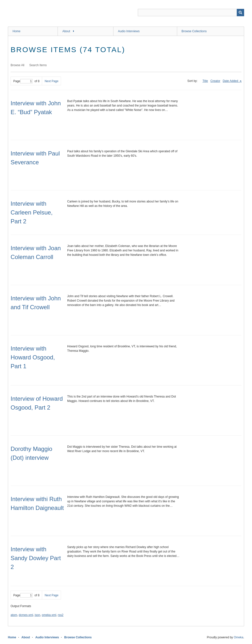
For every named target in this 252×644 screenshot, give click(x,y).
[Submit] (240, 13)
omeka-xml (49, 615)
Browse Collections (194, 31)
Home (16, 31)
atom (14, 615)
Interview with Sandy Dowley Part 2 (36, 558)
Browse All (17, 65)
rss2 (61, 615)
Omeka (239, 637)
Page (23, 81)
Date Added (231, 81)
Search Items (38, 65)
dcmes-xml (26, 615)
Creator (215, 81)
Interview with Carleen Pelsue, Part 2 (32, 212)
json (37, 615)
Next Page (51, 81)
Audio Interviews (129, 31)
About (66, 31)
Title (205, 81)
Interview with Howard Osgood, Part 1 (33, 357)
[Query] (191, 13)
